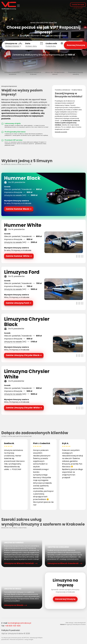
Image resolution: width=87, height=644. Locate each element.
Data (28, 44)
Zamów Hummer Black (18, 209)
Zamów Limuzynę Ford (17, 303)
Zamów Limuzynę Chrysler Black (22, 356)
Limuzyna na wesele (13, 195)
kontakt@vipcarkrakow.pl (19, 625)
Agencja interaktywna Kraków (76, 626)
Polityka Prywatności (11, 632)
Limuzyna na (11, 44)
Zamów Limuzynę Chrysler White (23, 409)
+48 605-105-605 (13, 627)
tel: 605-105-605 (78, 8)
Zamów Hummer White (18, 256)
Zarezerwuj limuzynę (65, 601)
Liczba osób (51, 44)
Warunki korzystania (17, 641)
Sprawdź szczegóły (61, 132)
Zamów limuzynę (78, 5)
